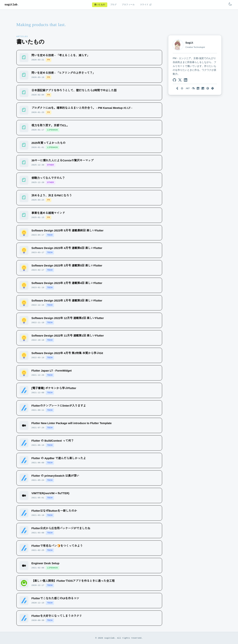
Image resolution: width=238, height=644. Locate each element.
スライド (146, 5)
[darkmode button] (230, 4)
